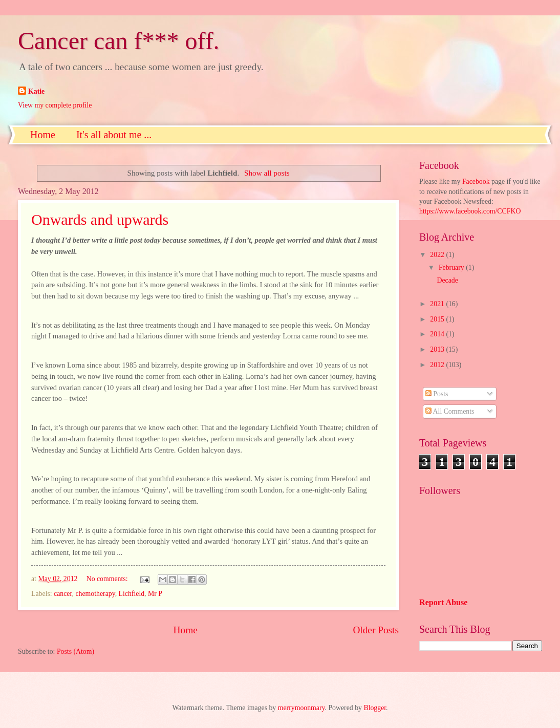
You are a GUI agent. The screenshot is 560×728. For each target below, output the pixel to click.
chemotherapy (95, 594)
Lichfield (132, 594)
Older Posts (376, 630)
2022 (438, 255)
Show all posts (267, 173)
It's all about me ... (114, 135)
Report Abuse (444, 602)
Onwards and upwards (100, 219)
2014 (438, 334)
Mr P (155, 594)
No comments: (108, 579)
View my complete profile (55, 105)
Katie (36, 91)
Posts (437, 394)
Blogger (375, 708)
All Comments (450, 411)
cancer (63, 594)
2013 (438, 349)
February (452, 267)
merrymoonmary (301, 708)
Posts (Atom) (76, 651)
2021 (438, 304)
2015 (438, 319)
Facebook (476, 181)
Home (43, 135)
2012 (438, 365)
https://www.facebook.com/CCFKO (470, 211)
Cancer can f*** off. (119, 41)
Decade (447, 280)
